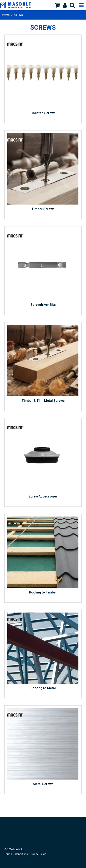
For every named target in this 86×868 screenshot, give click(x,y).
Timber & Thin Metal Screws (43, 401)
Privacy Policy (38, 854)
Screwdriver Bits (43, 305)
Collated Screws (43, 113)
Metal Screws (43, 784)
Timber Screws (43, 209)
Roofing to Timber (43, 592)
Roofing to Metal (43, 688)
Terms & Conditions (16, 854)
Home (6, 15)
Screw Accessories (43, 496)
